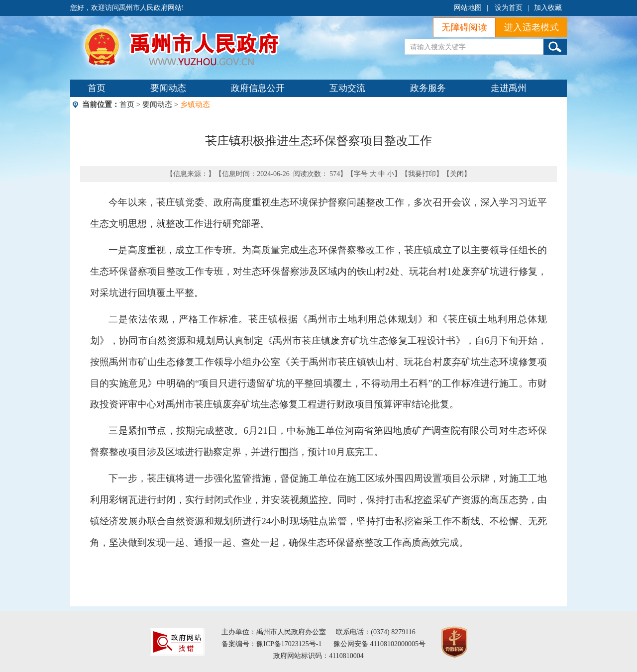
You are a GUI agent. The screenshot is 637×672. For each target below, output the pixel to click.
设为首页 (509, 8)
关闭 (457, 174)
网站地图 (468, 8)
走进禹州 (509, 88)
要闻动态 (168, 88)
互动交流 (347, 88)
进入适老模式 (531, 27)
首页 (97, 88)
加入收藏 (548, 8)
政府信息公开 (258, 88)
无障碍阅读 (464, 27)
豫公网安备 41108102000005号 (379, 644)
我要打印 (422, 174)
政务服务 (428, 88)
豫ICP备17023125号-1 (289, 644)
